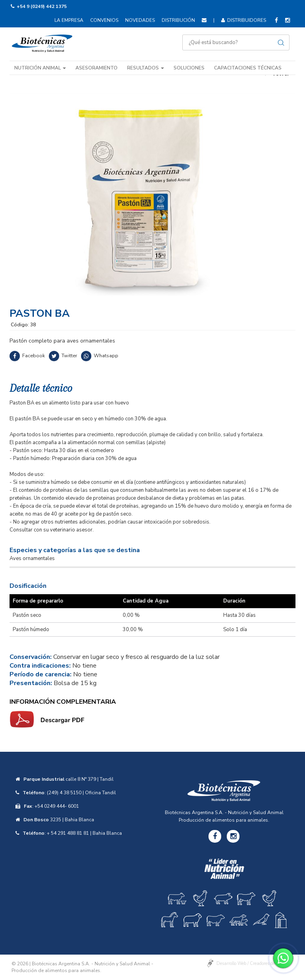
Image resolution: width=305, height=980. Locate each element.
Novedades (140, 20)
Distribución (178, 20)
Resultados (146, 68)
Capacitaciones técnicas (248, 68)
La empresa (69, 20)
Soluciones (189, 68)
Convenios (104, 20)
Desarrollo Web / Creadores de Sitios (252, 964)
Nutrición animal (40, 68)
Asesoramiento (97, 68)
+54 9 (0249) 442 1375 (42, 6)
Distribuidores (244, 20)
